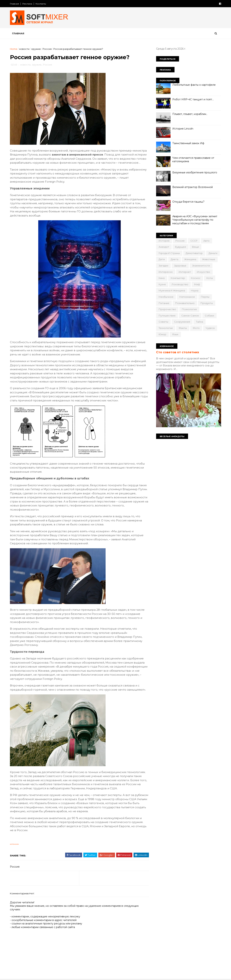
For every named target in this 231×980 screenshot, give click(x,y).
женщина (190, 259)
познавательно (185, 303)
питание (164, 303)
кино (162, 278)
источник (14, 844)
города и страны (169, 253)
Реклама (27, 4)
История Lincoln (183, 129)
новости (24, 49)
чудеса (210, 328)
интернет (185, 272)
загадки (163, 266)
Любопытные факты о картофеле (194, 85)
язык (175, 334)
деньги (213, 253)
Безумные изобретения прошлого (195, 172)
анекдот (164, 247)
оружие (36, 49)
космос (196, 278)
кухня (162, 284)
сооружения (182, 322)
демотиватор (194, 253)
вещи (195, 247)
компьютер (178, 278)
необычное (166, 297)
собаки (209, 316)
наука (195, 290)
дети (162, 259)
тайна (200, 322)
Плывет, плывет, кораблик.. (190, 114)
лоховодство (180, 284)
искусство (203, 272)
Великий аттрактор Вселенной (193, 187)
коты (210, 278)
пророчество (167, 309)
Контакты (41, 4)
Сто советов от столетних (178, 352)
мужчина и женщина (172, 290)
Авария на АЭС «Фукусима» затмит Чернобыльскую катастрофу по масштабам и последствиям (195, 220)
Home (14, 49)
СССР (194, 241)
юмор (162, 334)
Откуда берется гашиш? (188, 202)
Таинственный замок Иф (188, 143)
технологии (166, 328)
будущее (181, 247)
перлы (205, 297)
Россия (47, 49)
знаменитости (201, 266)
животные (209, 259)
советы (163, 322)
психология (189, 309)
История (164, 241)
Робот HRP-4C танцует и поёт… (193, 99)
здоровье (180, 266)
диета (175, 259)
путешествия (167, 316)
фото (196, 328)
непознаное (187, 297)
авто (206, 241)
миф (197, 284)
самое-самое (190, 316)
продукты (207, 303)
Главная (14, 4)
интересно (166, 272)
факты (183, 328)
